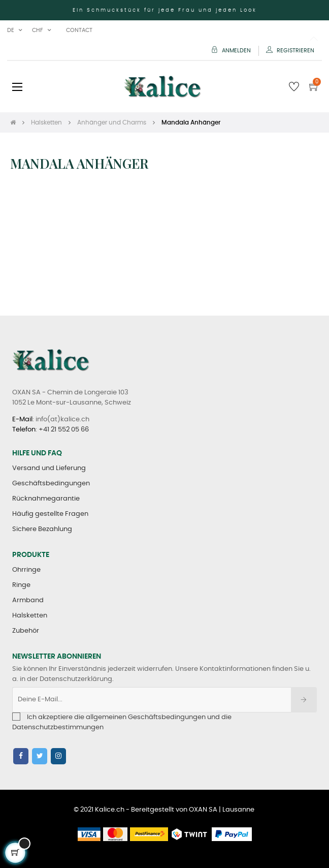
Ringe (21, 585)
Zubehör (26, 631)
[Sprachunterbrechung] (14, 30)
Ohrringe (26, 570)
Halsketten (30, 616)
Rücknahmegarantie (46, 499)
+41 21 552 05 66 (64, 430)
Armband (28, 600)
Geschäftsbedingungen (51, 484)
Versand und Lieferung (49, 468)
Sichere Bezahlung (42, 529)
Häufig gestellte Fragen (50, 514)
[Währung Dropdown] (41, 30)
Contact (79, 30)
